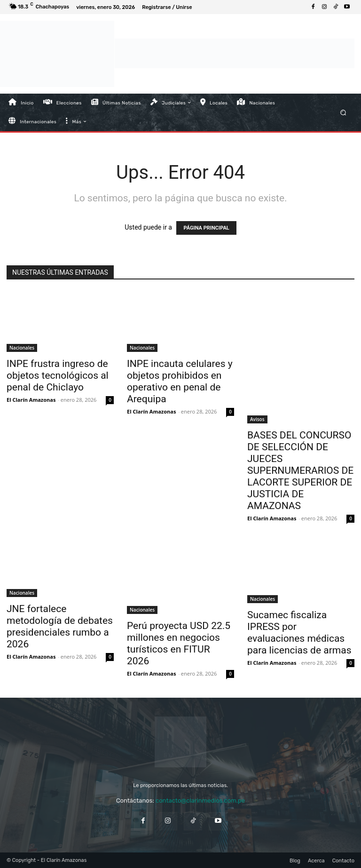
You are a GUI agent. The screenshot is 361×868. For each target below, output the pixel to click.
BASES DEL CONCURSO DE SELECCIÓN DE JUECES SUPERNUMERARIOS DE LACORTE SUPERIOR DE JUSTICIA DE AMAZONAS (300, 470)
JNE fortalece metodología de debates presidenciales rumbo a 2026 (60, 626)
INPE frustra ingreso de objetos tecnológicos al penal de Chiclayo (58, 375)
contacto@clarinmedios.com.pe (200, 800)
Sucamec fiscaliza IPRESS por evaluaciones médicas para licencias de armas (299, 633)
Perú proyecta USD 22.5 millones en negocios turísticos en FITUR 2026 (179, 643)
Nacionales (22, 348)
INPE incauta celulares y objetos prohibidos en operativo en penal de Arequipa (180, 381)
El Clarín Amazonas (31, 400)
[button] (343, 112)
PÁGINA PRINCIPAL (206, 228)
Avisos (257, 419)
